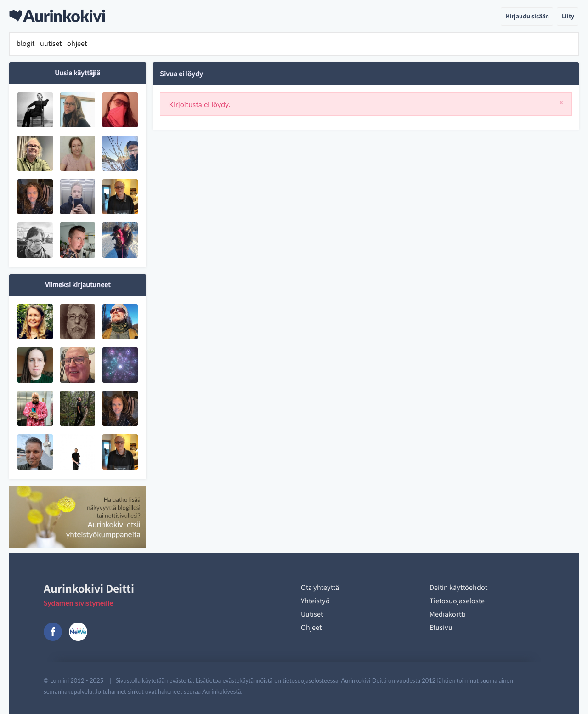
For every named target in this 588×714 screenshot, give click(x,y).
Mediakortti (447, 614)
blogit (25, 43)
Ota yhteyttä (320, 587)
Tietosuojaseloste (457, 601)
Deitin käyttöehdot (458, 587)
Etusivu (441, 627)
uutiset (51, 43)
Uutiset (312, 614)
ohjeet (77, 43)
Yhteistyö (315, 601)
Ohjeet (311, 627)
